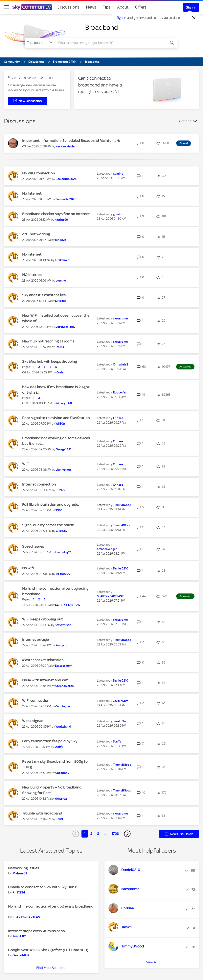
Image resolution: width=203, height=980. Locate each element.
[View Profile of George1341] (64, 449)
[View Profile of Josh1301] (20, 936)
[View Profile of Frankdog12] (63, 552)
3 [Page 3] (98, 834)
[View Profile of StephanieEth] (65, 686)
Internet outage (35, 639)
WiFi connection (36, 701)
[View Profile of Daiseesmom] (64, 666)
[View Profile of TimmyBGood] (122, 505)
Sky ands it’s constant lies (44, 295)
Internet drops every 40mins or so (36, 931)
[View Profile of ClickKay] (62, 531)
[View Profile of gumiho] (118, 174)
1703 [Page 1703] (115, 834)
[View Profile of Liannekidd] (63, 470)
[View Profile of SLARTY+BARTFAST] (68, 605)
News (91, 7)
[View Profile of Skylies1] (60, 301)
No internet (32, 254)
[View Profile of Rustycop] (62, 645)
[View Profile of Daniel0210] (121, 568)
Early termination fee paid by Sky (50, 741)
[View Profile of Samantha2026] (66, 179)
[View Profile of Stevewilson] (63, 625)
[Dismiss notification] (194, 18)
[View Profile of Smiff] (59, 819)
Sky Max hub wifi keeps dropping (50, 361)
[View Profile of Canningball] (63, 706)
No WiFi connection (39, 173)
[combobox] (110, 43)
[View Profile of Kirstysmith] (63, 260)
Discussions (68, 7)
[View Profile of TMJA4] (60, 347)
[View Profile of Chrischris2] (121, 364)
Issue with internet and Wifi (45, 680)
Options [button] (185, 121)
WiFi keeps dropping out (43, 619)
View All (152, 962)
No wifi (28, 568)
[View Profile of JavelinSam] (121, 701)
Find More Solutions (51, 968)
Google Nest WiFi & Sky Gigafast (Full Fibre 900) (48, 950)
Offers (141, 7)
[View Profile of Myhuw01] (20, 873)
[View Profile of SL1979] (61, 490)
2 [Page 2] (91, 834)
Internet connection (39, 484)
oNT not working (36, 234)
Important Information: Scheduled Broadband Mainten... (69, 141)
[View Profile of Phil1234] (19, 892)
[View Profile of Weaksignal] (63, 727)
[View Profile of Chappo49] (62, 773)
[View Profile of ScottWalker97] (66, 327)
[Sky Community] (32, 7)
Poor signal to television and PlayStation (56, 418)
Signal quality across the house (48, 525)
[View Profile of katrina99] (61, 220)
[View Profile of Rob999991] (64, 574)
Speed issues (33, 546)
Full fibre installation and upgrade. (51, 504)
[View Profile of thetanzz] (61, 799)
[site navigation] (6, 7)
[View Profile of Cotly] (60, 372)
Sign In (191, 7)
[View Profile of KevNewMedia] (65, 146)
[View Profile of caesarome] (120, 318)
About (123, 7)
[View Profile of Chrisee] (118, 418)
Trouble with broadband (42, 813)
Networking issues (24, 868)
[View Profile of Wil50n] (60, 424)
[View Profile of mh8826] (61, 240)
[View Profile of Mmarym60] (64, 403)
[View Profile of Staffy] (59, 747)
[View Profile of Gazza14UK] (21, 955)
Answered (185, 367)
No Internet (32, 193)
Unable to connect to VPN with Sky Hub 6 (43, 887)
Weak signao (33, 721)
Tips (107, 7)
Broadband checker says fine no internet (56, 214)
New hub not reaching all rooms (48, 341)
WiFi (26, 464)
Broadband (101, 27)
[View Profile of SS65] (59, 510)
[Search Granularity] (40, 43)
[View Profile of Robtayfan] (120, 392)
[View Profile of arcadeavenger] (107, 549)
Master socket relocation (43, 660)
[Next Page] (127, 834)
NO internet (32, 275)
